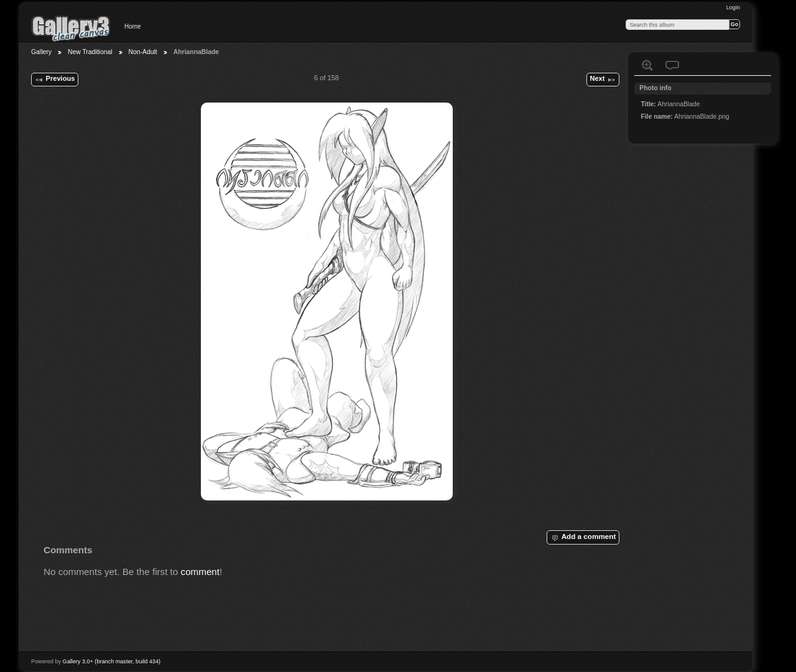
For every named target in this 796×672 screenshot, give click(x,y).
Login (733, 7)
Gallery (41, 52)
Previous (54, 80)
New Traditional (90, 52)
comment (201, 572)
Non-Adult (143, 52)
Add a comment (583, 537)
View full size (647, 65)
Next (603, 80)
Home (133, 26)
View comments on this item (672, 65)
